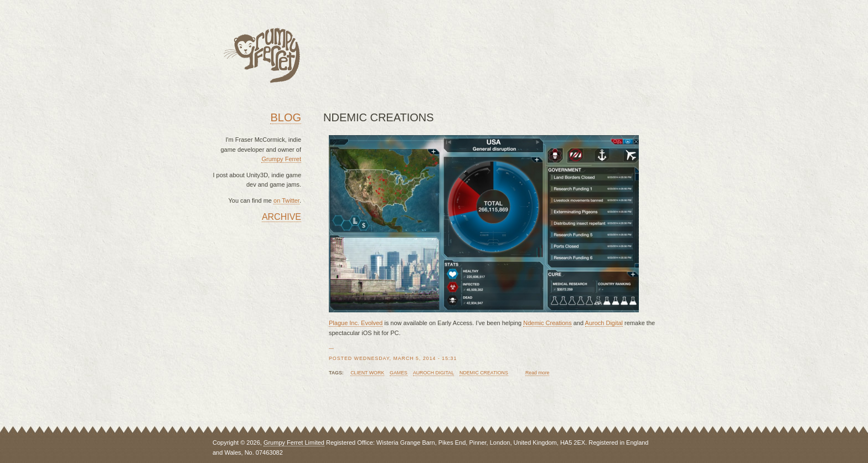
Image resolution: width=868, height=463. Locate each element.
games (399, 373)
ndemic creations (484, 373)
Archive (281, 217)
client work (367, 373)
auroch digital (433, 373)
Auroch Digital (604, 323)
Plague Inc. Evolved (356, 323)
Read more (538, 373)
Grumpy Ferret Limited (294, 443)
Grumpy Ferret (281, 159)
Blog (286, 117)
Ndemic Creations (547, 323)
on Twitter (286, 200)
